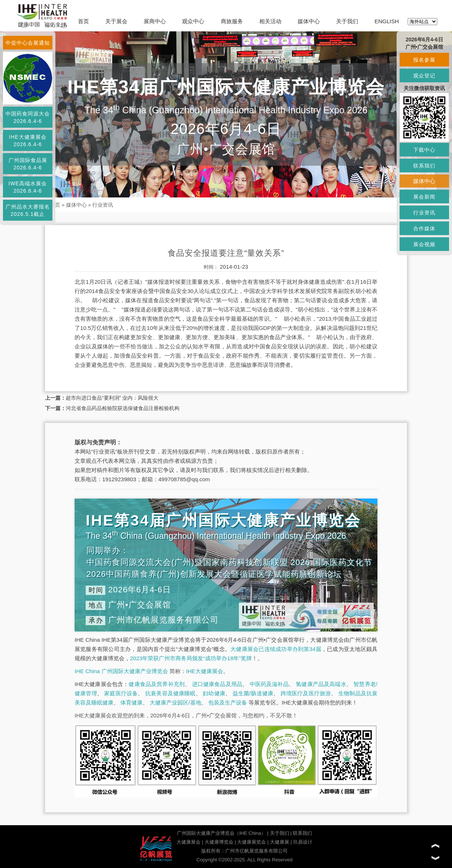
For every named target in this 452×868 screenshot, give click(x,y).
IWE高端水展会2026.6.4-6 (28, 187)
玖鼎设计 (303, 842)
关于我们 (347, 21)
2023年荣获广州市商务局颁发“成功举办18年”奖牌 (191, 658)
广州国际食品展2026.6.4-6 (28, 164)
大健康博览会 (219, 842)
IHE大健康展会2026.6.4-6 (28, 141)
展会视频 (424, 244)
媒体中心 (309, 21)
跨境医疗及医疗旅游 (306, 693)
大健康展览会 (251, 842)
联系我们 (302, 833)
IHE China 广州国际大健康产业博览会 (121, 671)
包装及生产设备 (228, 702)
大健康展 (280, 842)
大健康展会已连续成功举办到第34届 (276, 649)
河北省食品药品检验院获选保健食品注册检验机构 (123, 408)
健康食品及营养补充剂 (157, 684)
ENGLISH (387, 21)
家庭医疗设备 (121, 693)
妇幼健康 (214, 693)
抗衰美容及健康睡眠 (170, 693)
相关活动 (270, 21)
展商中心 (155, 21)
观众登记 (424, 76)
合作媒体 (424, 228)
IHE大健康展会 (205, 671)
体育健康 (131, 702)
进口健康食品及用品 (217, 684)
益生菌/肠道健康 (253, 693)
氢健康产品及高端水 (321, 684)
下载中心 (424, 150)
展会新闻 (424, 197)
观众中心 (193, 21)
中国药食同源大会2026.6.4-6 (28, 117)
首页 (83, 21)
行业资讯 (103, 205)
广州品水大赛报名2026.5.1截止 (28, 210)
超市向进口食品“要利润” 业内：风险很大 (112, 398)
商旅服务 (232, 21)
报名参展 (424, 60)
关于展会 (116, 21)
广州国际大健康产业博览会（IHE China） (221, 833)
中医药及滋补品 (269, 684)
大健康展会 (189, 842)
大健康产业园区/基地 (175, 702)
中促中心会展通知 (28, 43)
